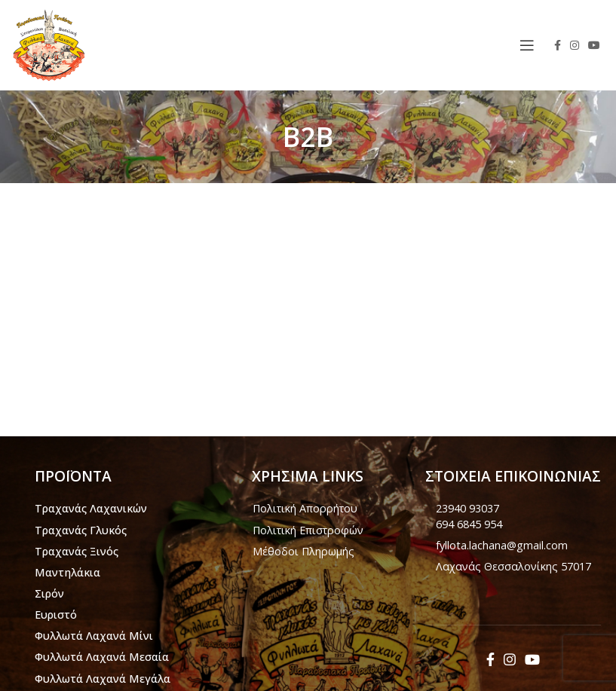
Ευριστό (56, 615)
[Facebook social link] (558, 45)
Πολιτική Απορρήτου (305, 508)
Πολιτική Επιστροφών (308, 530)
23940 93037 (467, 508)
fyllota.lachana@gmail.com (502, 545)
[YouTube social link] (594, 45)
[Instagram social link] (575, 45)
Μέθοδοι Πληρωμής (303, 551)
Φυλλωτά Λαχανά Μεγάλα (103, 679)
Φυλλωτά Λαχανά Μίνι (94, 636)
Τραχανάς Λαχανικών (91, 508)
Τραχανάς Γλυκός (81, 530)
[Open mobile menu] (527, 45)
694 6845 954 (469, 524)
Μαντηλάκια (67, 572)
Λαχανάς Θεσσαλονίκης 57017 (513, 566)
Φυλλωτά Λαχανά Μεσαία (102, 657)
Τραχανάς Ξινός (77, 551)
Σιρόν (49, 593)
